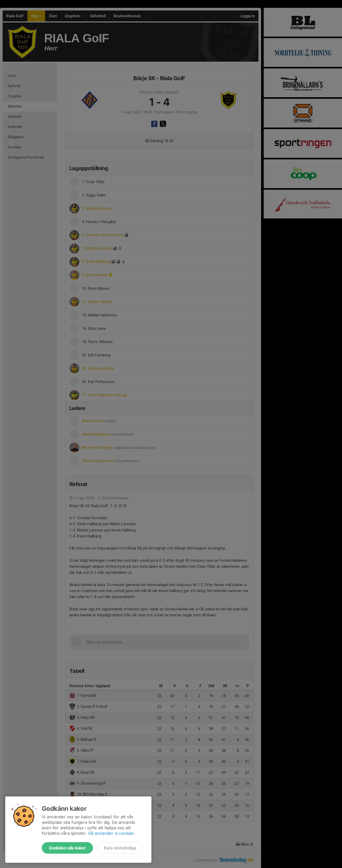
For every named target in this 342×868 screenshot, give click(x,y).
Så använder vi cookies (111, 833)
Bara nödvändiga (120, 848)
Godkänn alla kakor (67, 848)
